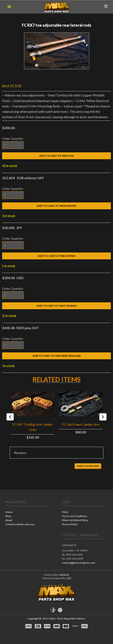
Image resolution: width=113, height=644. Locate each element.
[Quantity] (13, 145)
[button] (9, 7)
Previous (10, 417)
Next (103, 417)
